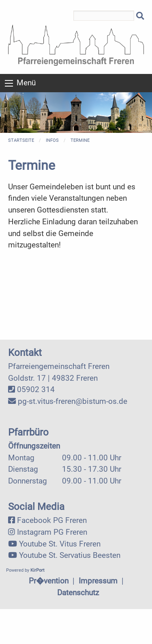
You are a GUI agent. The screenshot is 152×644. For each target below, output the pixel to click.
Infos (52, 140)
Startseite (21, 140)
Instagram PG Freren (52, 532)
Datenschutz (78, 593)
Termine (80, 140)
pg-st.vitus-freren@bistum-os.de (73, 401)
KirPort (37, 570)
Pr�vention (49, 581)
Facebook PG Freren (52, 520)
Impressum (98, 581)
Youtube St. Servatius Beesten (70, 555)
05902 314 (36, 389)
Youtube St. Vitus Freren (60, 544)
